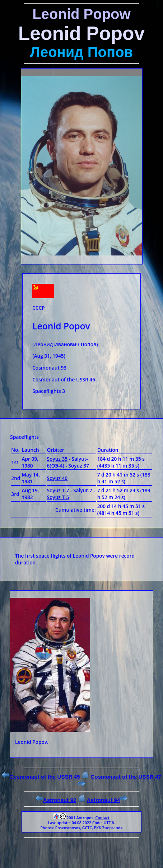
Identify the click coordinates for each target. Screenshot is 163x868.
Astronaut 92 (56, 800)
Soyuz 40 (57, 478)
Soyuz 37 (79, 466)
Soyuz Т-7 (58, 490)
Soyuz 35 (57, 459)
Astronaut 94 (107, 800)
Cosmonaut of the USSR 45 (41, 777)
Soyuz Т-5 (58, 497)
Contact (102, 818)
